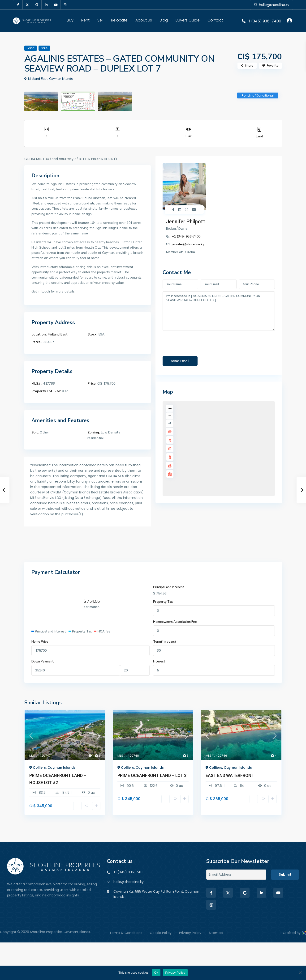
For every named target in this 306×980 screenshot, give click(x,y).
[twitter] (27, 5)
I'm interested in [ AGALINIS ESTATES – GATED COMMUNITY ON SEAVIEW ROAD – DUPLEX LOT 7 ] (219, 264)
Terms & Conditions (126, 933)
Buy (70, 20)
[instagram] (65, 5)
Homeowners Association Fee (175, 622)
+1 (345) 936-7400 (264, 21)
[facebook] (18, 5)
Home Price (40, 642)
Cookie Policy (161, 933)
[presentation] (198, 295)
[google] (37, 5)
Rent (85, 20)
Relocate (119, 20)
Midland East (58, 334)
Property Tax (163, 602)
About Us (144, 20)
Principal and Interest (169, 587)
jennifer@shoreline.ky (235, 189)
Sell (100, 20)
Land (259, 136)
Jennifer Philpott (232, 167)
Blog (164, 20)
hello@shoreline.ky (129, 882)
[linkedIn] (46, 5)
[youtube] (56, 5)
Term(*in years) (164, 642)
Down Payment (43, 662)
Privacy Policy (190, 933)
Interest (159, 662)
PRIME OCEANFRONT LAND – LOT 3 (152, 775)
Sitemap (216, 933)
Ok (156, 973)
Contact (215, 20)
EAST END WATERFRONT (230, 775)
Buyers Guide (188, 20)
